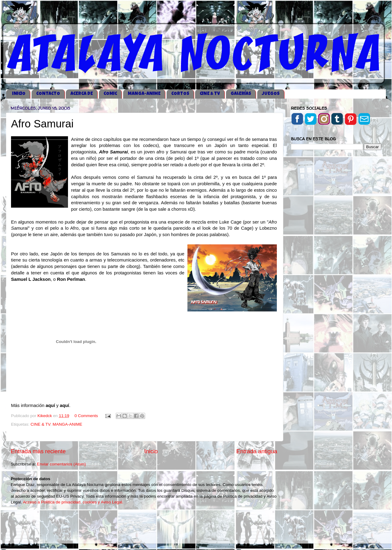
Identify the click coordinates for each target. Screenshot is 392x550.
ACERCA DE (82, 94)
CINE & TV (210, 94)
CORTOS (180, 94)
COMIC (110, 94)
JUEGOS (271, 94)
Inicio (151, 451)
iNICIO (19, 94)
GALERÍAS (241, 94)
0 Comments (86, 416)
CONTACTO (48, 94)
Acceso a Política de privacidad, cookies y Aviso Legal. (73, 502)
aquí (51, 405)
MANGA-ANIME (144, 94)
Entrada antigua (257, 451)
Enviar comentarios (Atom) (62, 464)
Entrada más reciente (38, 451)
